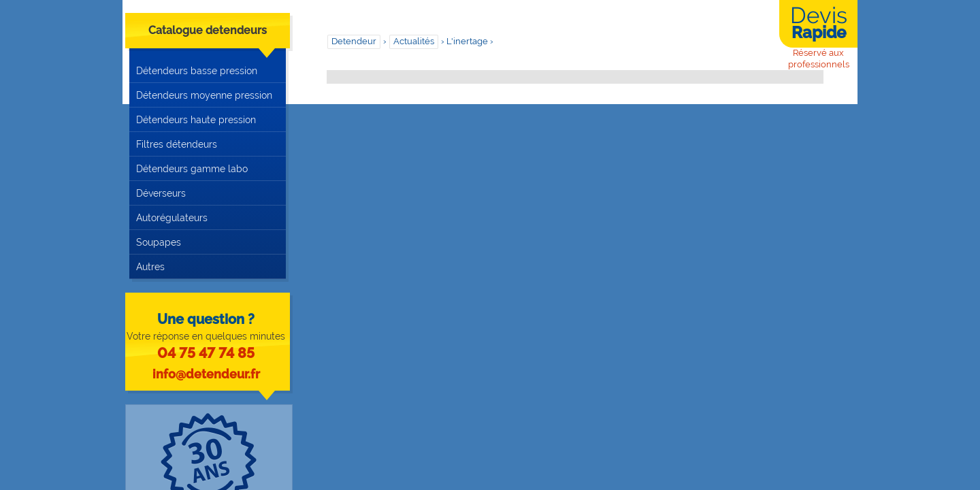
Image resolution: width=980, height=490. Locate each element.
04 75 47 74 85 (206, 353)
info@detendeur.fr (206, 374)
